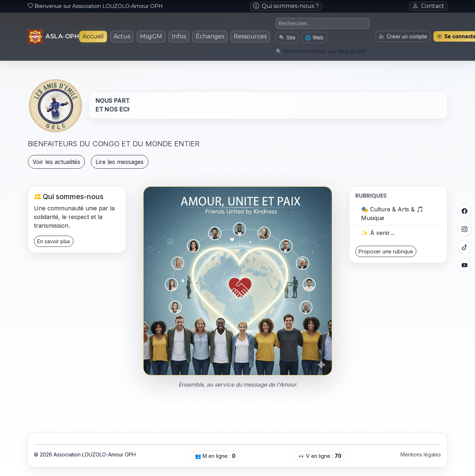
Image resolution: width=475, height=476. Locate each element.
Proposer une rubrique (386, 251)
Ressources (250, 36)
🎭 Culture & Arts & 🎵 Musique (392, 214)
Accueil (93, 36)
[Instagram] (465, 229)
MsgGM (151, 36)
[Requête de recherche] (323, 23)
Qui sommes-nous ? (286, 6)
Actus (122, 36)
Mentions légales (421, 454)
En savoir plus (54, 241)
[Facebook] (465, 211)
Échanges (210, 36)
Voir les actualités (56, 162)
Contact (428, 6)
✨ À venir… (378, 233)
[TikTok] (465, 247)
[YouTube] (465, 265)
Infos (179, 36)
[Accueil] (54, 37)
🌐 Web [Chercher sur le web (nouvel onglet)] (314, 37)
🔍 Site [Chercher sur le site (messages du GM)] (287, 37)
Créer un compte (403, 36)
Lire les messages (120, 162)
